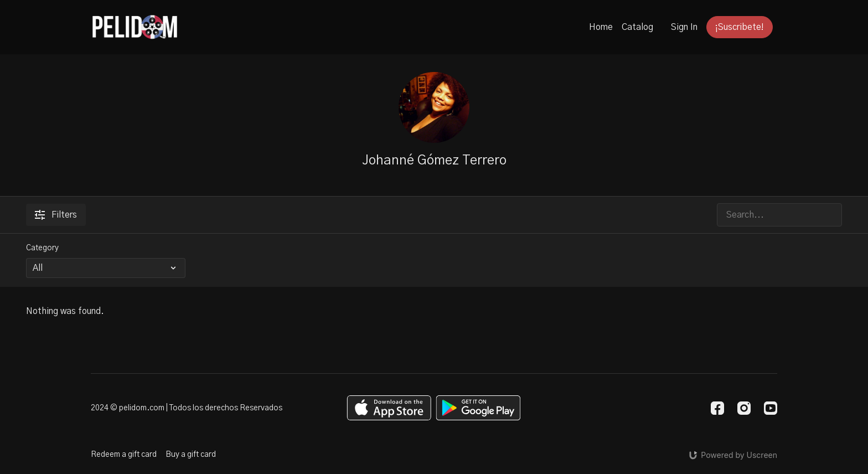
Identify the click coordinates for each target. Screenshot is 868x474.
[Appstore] (389, 408)
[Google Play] (478, 408)
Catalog (637, 27)
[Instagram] (744, 408)
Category (42, 248)
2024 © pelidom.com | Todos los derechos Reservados (187, 408)
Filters (56, 215)
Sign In (684, 27)
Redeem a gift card (124, 455)
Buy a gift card (191, 455)
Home (601, 27)
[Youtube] (771, 408)
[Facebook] (717, 408)
